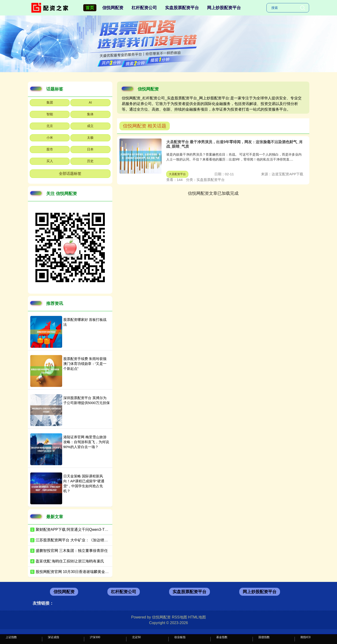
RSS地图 (180, 617)
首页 (90, 8)
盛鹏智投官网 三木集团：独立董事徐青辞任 (72, 551)
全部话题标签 (70, 174)
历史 (90, 161)
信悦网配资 (113, 8)
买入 (50, 161)
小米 (50, 138)
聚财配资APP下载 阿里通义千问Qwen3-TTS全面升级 (80, 530)
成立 (90, 126)
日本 (90, 149)
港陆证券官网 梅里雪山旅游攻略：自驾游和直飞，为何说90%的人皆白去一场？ (86, 442)
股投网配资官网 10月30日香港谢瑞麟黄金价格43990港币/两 (85, 572)
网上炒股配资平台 (224, 8)
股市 (50, 149)
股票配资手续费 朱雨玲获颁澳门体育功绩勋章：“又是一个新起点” (85, 364)
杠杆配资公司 (144, 8)
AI (90, 102)
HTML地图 (197, 617)
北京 (50, 126)
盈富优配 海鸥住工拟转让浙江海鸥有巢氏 (70, 561)
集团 (50, 102)
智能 (50, 114)
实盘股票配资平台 (182, 8)
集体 (90, 114)
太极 (90, 138)
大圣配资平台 (177, 174)
